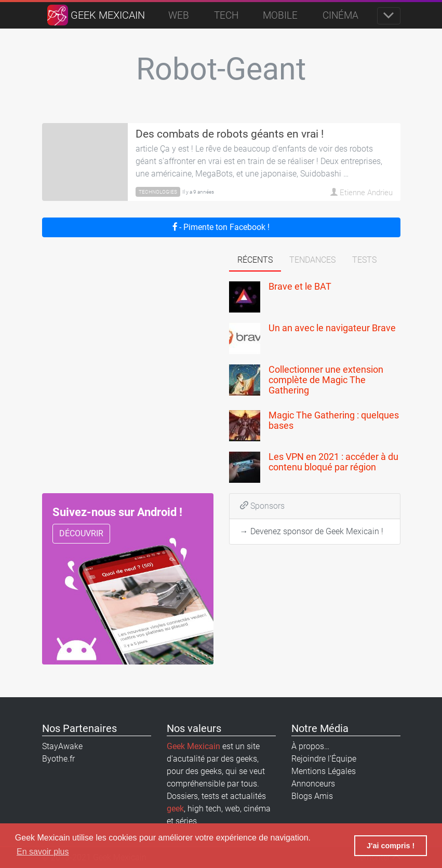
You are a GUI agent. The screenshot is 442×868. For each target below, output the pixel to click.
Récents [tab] (255, 260)
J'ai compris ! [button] (391, 846)
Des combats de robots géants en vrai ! (230, 134)
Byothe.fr (58, 759)
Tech (226, 15)
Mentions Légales (324, 771)
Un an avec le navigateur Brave (332, 328)
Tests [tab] (364, 260)
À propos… (310, 746)
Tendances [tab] (312, 260)
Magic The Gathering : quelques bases (334, 420)
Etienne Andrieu (361, 192)
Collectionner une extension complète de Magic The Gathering (326, 380)
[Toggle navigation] (389, 16)
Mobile (280, 15)
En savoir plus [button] (43, 852)
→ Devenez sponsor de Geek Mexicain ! (312, 531)
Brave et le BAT (300, 286)
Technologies (158, 192)
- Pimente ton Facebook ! (221, 227)
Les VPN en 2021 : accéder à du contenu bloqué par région (333, 462)
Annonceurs (313, 784)
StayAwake (62, 746)
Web (179, 15)
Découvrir (81, 533)
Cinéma (340, 15)
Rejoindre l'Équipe (324, 759)
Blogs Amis (312, 796)
